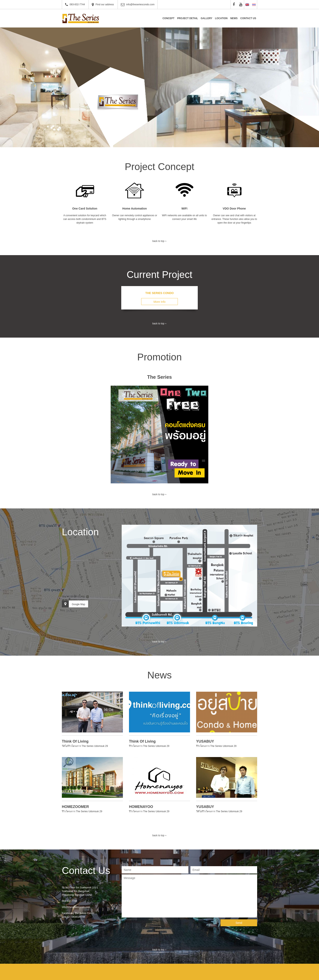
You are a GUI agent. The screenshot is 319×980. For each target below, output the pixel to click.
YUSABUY (205, 741)
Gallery (207, 18)
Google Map (73, 604)
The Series (159, 377)
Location (221, 18)
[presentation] (153, 927)
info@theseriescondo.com (140, 4)
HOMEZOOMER (75, 807)
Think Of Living (75, 741)
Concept (169, 18)
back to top (159, 241)
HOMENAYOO (141, 807)
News (234, 18)
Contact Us (248, 18)
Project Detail (188, 18)
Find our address (105, 4)
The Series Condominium (81, 18)
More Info (159, 302)
